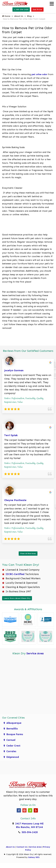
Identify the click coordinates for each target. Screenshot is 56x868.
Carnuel (11, 740)
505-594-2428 (21, 10)
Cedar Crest (13, 746)
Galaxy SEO (34, 857)
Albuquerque (14, 723)
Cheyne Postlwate (15, 500)
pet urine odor (39, 74)
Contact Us (22, 847)
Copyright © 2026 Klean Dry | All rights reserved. (29, 854)
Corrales (11, 751)
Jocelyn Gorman (14, 370)
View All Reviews (28, 554)
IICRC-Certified (15, 574)
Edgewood (13, 757)
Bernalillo (12, 729)
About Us (19, 16)
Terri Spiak (11, 435)
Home (6, 16)
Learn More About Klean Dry (17, 598)
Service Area (35, 653)
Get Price (37, 10)
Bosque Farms (15, 734)
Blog (29, 16)
